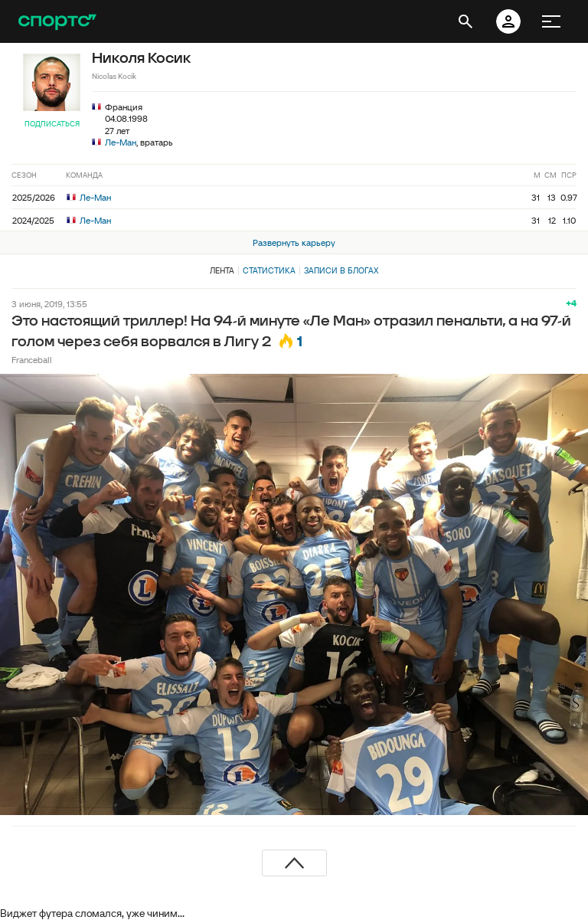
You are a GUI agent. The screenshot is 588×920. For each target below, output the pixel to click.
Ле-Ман (121, 142)
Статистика (269, 270)
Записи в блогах (341, 270)
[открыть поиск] (465, 21)
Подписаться (52, 124)
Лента (222, 270)
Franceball (32, 360)
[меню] (551, 21)
